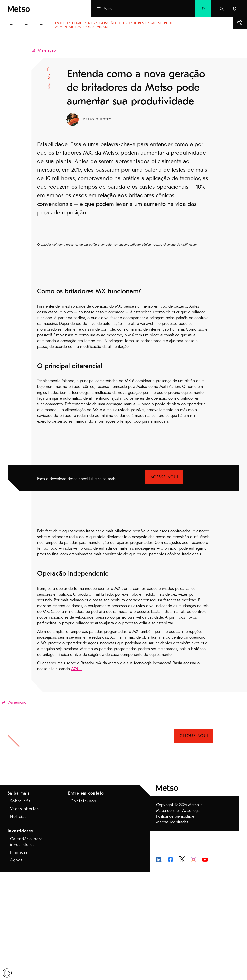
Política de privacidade (175, 924)
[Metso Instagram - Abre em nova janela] (194, 967)
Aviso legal (191, 919)
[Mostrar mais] (240, 22)
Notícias (18, 925)
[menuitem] (203, 9)
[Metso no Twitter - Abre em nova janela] (182, 967)
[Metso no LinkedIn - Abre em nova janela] (159, 967)
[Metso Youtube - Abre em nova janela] (205, 967)
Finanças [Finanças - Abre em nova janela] (19, 960)
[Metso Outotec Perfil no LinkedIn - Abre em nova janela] (115, 119)
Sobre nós (20, 909)
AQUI (77, 777)
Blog (50, 25)
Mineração (47, 50)
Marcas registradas (172, 930)
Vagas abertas (25, 917)
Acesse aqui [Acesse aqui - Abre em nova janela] (164, 585)
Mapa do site (167, 919)
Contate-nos (84, 909)
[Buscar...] (222, 9)
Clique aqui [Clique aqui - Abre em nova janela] (194, 844)
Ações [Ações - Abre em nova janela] (16, 968)
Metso (13, 25)
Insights (35, 25)
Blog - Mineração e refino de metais (65, 25)
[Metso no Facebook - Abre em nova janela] (170, 967)
